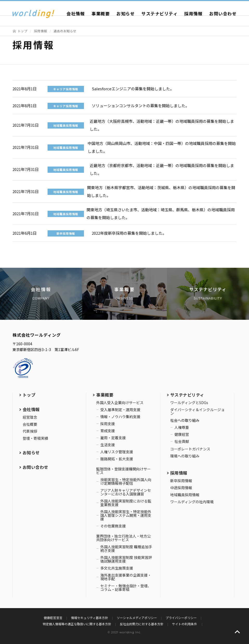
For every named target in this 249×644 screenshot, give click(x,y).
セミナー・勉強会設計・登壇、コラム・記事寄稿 (126, 588)
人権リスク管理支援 (117, 452)
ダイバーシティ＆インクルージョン (197, 411)
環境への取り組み (185, 456)
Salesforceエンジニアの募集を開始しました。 (133, 89)
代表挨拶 (30, 431)
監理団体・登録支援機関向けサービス (123, 471)
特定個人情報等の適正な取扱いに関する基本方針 (77, 624)
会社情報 (76, 14)
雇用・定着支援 (113, 438)
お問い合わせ (223, 14)
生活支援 (108, 445)
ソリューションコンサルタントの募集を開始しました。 (140, 106)
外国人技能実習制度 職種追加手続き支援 (126, 549)
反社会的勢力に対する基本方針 (142, 624)
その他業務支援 (113, 526)
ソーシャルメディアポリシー (137, 618)
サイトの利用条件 (185, 624)
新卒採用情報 (181, 481)
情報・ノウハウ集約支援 (120, 417)
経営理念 (30, 417)
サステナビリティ (159, 14)
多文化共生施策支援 (117, 568)
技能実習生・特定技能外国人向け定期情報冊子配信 (126, 481)
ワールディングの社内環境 (192, 502)
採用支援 (108, 424)
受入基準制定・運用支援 (120, 410)
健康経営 (182, 434)
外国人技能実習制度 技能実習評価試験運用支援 (126, 559)
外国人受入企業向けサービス (120, 403)
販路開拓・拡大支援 (117, 459)
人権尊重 (182, 427)
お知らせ (126, 14)
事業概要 (101, 14)
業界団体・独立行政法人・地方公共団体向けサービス (123, 538)
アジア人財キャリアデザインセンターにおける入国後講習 (126, 492)
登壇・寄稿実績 (35, 438)
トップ (23, 31)
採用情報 (193, 14)
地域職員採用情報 (185, 495)
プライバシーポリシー (181, 618)
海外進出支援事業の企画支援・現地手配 (126, 577)
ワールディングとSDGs (189, 403)
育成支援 (108, 431)
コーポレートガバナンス (190, 449)
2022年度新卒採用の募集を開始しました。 (129, 233)
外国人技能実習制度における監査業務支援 (126, 503)
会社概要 (30, 424)
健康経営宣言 (53, 618)
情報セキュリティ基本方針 (90, 618)
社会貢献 (182, 441)
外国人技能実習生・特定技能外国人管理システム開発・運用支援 (126, 515)
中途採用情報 (181, 488)
